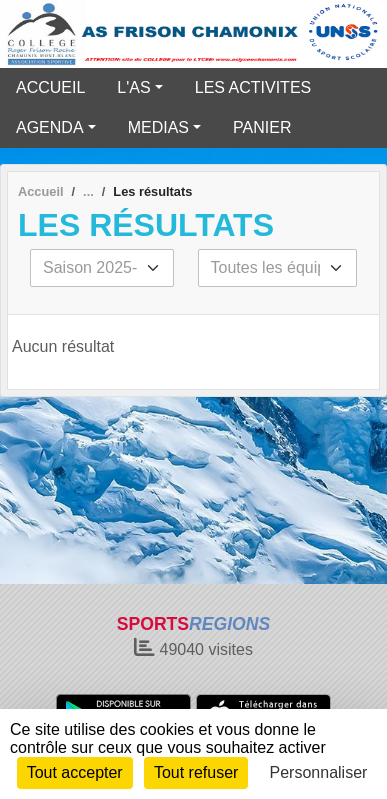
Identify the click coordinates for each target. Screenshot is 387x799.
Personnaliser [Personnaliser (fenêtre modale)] (319, 772)
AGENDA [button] (50, 127)
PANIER (262, 127)
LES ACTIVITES (253, 87)
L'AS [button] (133, 87)
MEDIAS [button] (158, 127)
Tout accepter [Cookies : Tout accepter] (75, 772)
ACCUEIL (50, 87)
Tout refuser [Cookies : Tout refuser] (196, 772)
